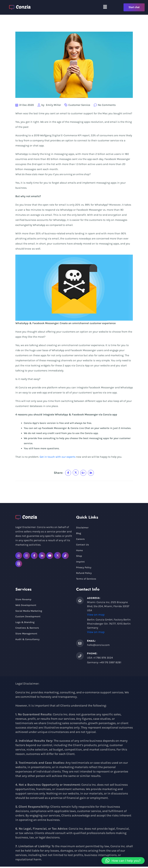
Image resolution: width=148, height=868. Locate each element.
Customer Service (79, 105)
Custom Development (28, 618)
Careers (81, 539)
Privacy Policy (84, 568)
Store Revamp (24, 601)
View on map (96, 616)
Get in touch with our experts (58, 457)
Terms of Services (87, 580)
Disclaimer (83, 528)
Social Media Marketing (29, 613)
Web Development (26, 607)
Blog (79, 533)
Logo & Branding (25, 624)
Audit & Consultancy (28, 642)
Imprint (81, 563)
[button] (105, 7)
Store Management (27, 636)
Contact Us (83, 545)
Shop (79, 557)
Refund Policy (84, 574)
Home (79, 551)
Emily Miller (53, 105)
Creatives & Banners (28, 630)
